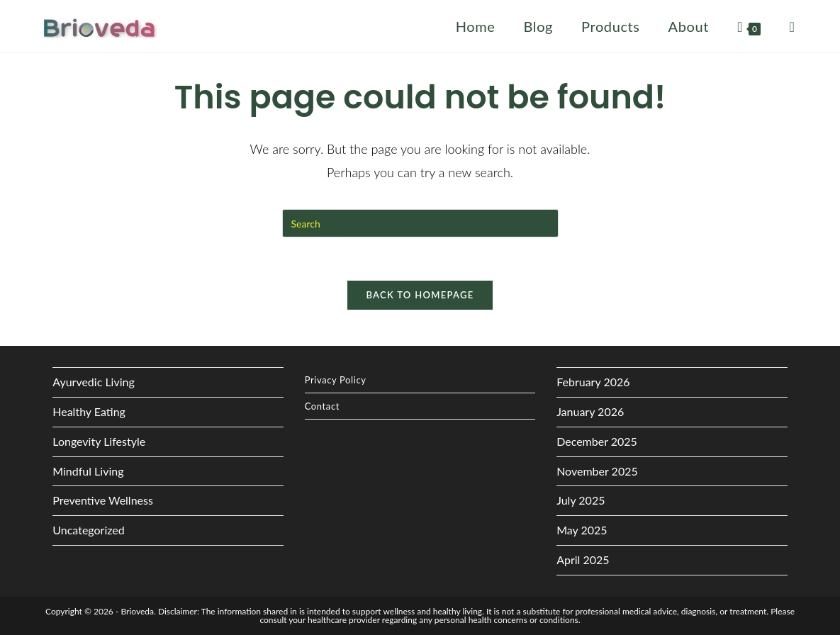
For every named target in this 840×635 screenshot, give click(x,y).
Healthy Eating (89, 411)
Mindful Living (88, 471)
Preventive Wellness (103, 500)
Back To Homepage (420, 295)
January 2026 (590, 411)
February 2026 (593, 382)
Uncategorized (89, 530)
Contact (322, 406)
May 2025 (582, 530)
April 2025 (583, 560)
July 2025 (581, 500)
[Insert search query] (420, 223)
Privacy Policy (336, 380)
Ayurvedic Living (94, 382)
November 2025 (597, 471)
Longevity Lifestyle (99, 441)
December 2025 (597, 441)
